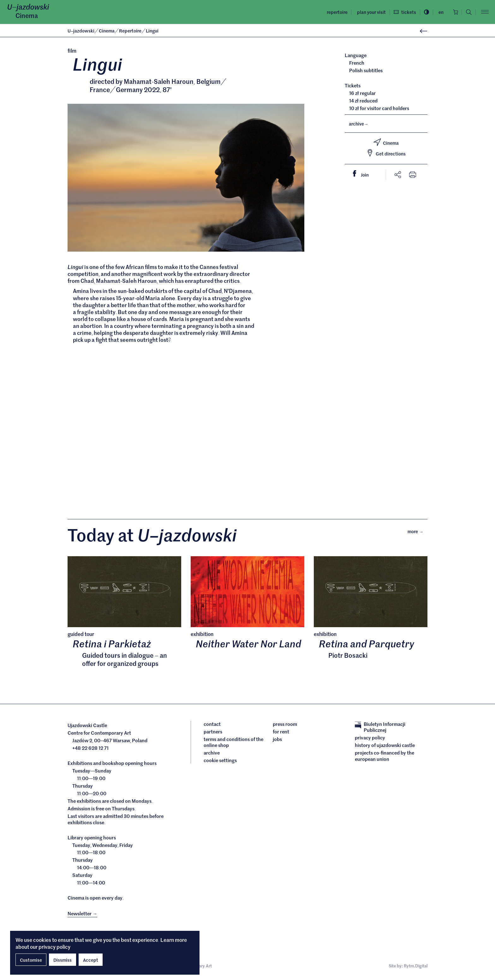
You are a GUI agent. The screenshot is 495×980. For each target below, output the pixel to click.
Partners (213, 733)
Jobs (277, 740)
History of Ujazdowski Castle (385, 747)
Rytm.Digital (416, 967)
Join (363, 174)
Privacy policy (370, 739)
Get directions (386, 153)
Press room (285, 725)
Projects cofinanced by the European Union (385, 757)
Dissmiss (63, 960)
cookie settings (220, 762)
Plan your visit (370, 12)
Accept (91, 960)
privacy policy (54, 947)
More (417, 532)
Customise (31, 960)
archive (359, 124)
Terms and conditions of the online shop (233, 743)
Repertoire (335, 12)
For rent (281, 733)
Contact (212, 725)
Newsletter (82, 915)
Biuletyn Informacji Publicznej (380, 728)
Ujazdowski (81, 31)
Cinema (27, 15)
